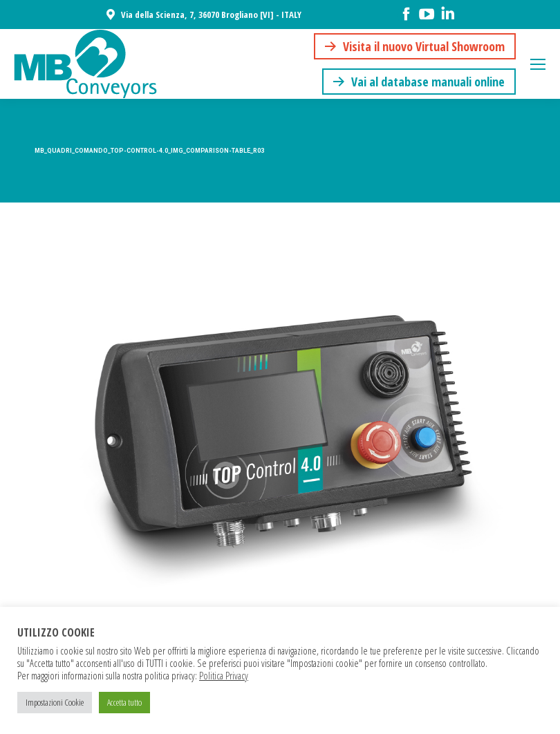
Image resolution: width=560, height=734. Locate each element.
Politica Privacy (224, 675)
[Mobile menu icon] (538, 64)
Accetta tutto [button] (124, 702)
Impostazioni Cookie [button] (55, 702)
